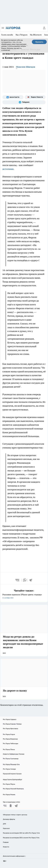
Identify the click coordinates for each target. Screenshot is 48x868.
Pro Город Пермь (9, 784)
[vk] (18, 580)
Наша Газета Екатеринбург (12, 779)
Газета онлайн (7, 35)
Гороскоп (6, 828)
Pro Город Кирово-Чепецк (12, 724)
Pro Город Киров (9, 734)
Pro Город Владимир (10, 739)
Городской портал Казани (12, 774)
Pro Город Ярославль (10, 728)
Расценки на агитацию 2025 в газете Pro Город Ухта (21, 838)
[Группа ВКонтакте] (13, 97)
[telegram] (31, 580)
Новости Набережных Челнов (14, 754)
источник (8, 169)
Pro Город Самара (9, 769)
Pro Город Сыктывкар (11, 759)
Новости (6, 847)
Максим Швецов (26, 67)
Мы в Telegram (22, 35)
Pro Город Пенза (9, 749)
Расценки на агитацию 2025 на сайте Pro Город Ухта (21, 833)
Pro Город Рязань (9, 794)
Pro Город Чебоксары (11, 743)
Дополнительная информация (14, 856)
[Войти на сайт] (44, 28)
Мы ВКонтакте (36, 35)
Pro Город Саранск (10, 719)
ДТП (4, 824)
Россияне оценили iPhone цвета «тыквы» (24, 596)
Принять (39, 42)
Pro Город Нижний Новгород (13, 789)
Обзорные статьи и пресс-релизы (15, 815)
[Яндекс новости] (35, 97)
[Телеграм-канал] (24, 102)
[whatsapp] (25, 580)
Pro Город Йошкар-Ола (11, 764)
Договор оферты (9, 819)
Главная (6, 842)
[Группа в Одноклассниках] (11, 806)
